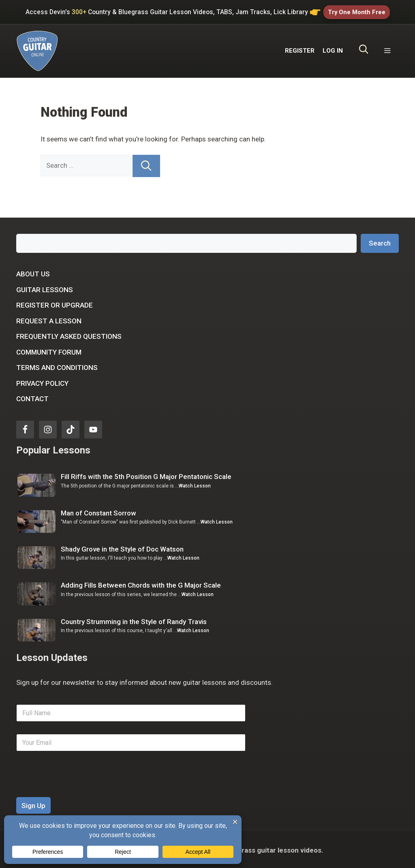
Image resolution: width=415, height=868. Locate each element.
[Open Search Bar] (364, 49)
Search (380, 241)
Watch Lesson (195, 484)
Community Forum (49, 350)
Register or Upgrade (55, 303)
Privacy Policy (42, 381)
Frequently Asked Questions (69, 334)
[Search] (146, 164)
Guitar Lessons (45, 288)
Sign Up (33, 804)
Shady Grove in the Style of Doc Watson (122, 547)
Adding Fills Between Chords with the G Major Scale (141, 584)
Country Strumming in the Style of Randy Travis (134, 620)
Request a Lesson (49, 319)
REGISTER (300, 49)
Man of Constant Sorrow (98, 511)
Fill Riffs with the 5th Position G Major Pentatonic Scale (146, 475)
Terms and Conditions (57, 366)
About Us (33, 272)
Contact (32, 397)
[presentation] (78, 790)
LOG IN (333, 49)
